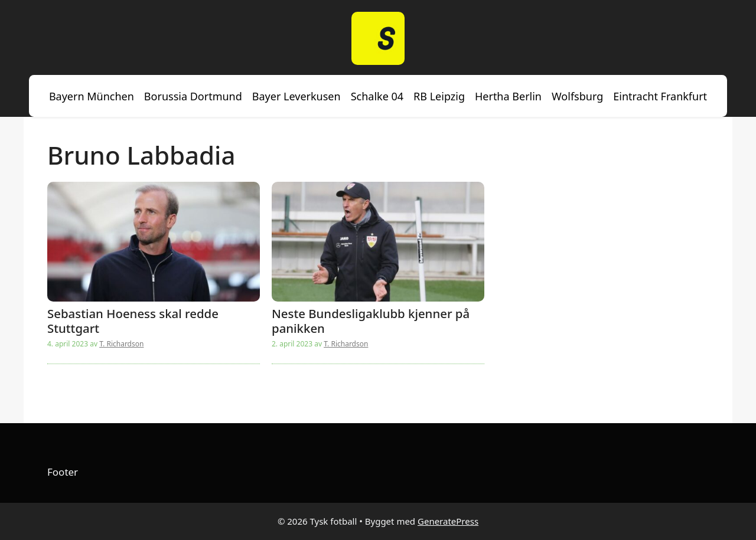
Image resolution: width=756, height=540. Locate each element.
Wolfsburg (577, 96)
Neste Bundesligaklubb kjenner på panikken (371, 320)
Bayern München (92, 96)
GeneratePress (448, 521)
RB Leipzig (439, 96)
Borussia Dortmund (193, 96)
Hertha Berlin (508, 96)
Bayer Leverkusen (296, 96)
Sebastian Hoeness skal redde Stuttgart (133, 320)
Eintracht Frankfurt (660, 96)
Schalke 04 (377, 96)
